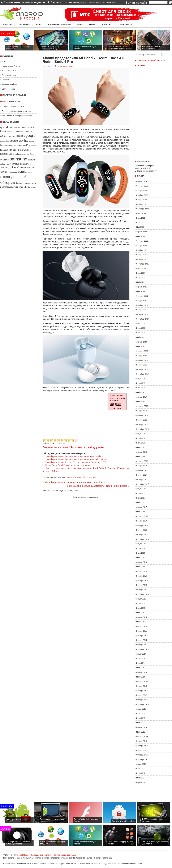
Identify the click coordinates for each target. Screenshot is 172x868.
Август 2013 (141, 709)
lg (27, 145)
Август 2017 (141, 489)
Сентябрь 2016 (142, 539)
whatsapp (11, 172)
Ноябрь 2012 (142, 750)
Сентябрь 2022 (142, 209)
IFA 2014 (14, 146)
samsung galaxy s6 (27, 167)
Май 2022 (140, 227)
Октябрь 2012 (142, 755)
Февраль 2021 (142, 296)
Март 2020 (141, 347)
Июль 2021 (141, 273)
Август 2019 (141, 379)
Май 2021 (140, 282)
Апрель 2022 (141, 232)
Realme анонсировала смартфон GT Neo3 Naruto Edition (96, 486)
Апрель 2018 (141, 452)
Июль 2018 (141, 438)
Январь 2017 (141, 521)
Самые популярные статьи (13, 107)
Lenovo (22, 145)
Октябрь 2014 (142, 645)
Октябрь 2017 (142, 480)
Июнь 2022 (141, 223)
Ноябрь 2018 (142, 420)
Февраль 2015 (142, 626)
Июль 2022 (141, 218)
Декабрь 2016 (142, 525)
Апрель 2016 (141, 562)
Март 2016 (141, 567)
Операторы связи (9, 75)
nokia (10, 154)
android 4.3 (18, 128)
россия (33, 187)
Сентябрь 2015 (142, 594)
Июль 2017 (141, 493)
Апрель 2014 (141, 672)
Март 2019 (141, 402)
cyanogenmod (11, 136)
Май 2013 (140, 723)
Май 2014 (140, 668)
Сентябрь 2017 (142, 484)
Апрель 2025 (141, 181)
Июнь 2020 (141, 333)
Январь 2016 (141, 576)
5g (1, 128)
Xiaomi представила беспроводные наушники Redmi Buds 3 (74, 456)
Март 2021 (141, 291)
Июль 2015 (141, 603)
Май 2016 (140, 558)
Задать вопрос (125, 25)
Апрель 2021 (141, 287)
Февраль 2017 (142, 516)
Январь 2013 (141, 741)
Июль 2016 (141, 548)
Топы (80, 25)
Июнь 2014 (141, 663)
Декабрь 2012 (142, 746)
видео (30, 172)
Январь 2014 (141, 686)
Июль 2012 (141, 769)
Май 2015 (140, 613)
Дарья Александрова (65, 66)
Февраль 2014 (142, 681)
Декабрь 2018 (142, 415)
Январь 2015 (141, 631)
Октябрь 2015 (142, 590)
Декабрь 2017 (142, 470)
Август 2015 (141, 599)
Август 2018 (141, 434)
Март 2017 (141, 512)
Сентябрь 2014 (142, 649)
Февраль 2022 (142, 241)
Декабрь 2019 (142, 360)
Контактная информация (65, 855)
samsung (19, 159)
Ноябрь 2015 (142, 585)
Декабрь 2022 (142, 195)
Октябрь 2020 (142, 314)
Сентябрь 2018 (142, 429)
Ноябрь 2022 (142, 200)
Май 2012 (140, 778)
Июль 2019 (141, 383)
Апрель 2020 (141, 342)
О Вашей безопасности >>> (146, 171)
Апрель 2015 (141, 617)
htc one (32, 141)
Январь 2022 (141, 246)
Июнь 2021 (141, 278)
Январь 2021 (141, 301)
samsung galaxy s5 (10, 167)
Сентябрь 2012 (142, 759)
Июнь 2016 (141, 553)
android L (10, 132)
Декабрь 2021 (142, 250)
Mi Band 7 (94, 477)
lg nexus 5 (5, 150)
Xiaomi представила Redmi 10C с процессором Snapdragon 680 (76, 462)
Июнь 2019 (141, 388)
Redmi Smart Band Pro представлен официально (69, 465)
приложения (71, 2)
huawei (5, 145)
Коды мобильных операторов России (17, 116)
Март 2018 (141, 457)
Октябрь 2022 (142, 204)
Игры (38, 25)
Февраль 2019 (142, 406)
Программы (24, 25)
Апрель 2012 (141, 782)
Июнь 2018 (141, 443)
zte (26, 172)
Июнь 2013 (141, 718)
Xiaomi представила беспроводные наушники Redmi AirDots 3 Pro (77, 459)
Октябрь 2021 (142, 259)
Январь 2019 (141, 411)
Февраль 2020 (142, 351)
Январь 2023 (141, 191)
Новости (7, 25)
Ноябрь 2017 (142, 475)
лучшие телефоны (21, 187)
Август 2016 (141, 544)
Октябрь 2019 (142, 369)
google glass (5, 141)
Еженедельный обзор (151, 61)
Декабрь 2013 (142, 691)
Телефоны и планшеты (59, 25)
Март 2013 (141, 732)
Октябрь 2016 (142, 535)
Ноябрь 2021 (142, 255)
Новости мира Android (11, 66)
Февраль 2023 (142, 186)
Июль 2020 (141, 328)
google (31, 136)
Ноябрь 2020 (142, 310)
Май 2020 (140, 337)
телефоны (95, 2)
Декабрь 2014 (142, 636)
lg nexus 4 (33, 146)
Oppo (32, 154)
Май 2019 (140, 392)
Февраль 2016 (142, 571)
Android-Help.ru (23, 855)
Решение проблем (9, 84)
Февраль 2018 (142, 461)
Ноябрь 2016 (142, 530)
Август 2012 (141, 764)
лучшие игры (23, 183)
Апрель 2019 (141, 397)
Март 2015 (141, 622)
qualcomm (5, 160)
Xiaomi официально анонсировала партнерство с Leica (75, 482)
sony (4, 171)
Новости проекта (9, 71)
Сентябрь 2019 (142, 374)
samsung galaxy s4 (21, 164)
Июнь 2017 (141, 498)
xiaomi (20, 171)
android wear (20, 132)
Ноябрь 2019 (142, 365)
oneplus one (25, 154)
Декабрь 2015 (142, 581)
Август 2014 (141, 654)
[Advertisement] (67, 417)
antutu (29, 131)
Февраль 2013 (142, 737)
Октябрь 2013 (142, 700)
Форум (92, 25)
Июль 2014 (141, 659)
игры (83, 2)
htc (26, 141)
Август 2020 (141, 324)
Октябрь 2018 (142, 425)
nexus (4, 154)
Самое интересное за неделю (24, 2)
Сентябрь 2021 (142, 264)
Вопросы (106, 25)
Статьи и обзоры (9, 89)
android (8, 127)
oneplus (16, 154)
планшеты (110, 2)
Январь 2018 (141, 466)
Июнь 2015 (141, 608)
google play (17, 141)
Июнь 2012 (141, 773)
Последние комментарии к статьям (16, 111)
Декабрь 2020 (142, 305)
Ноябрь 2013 (142, 695)
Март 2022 (141, 236)
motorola (16, 150)
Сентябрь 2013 (142, 704)
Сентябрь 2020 (142, 319)
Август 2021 (141, 269)
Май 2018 (140, 447)
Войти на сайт (136, 2)
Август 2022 (141, 213)
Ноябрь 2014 (142, 640)
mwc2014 (26, 150)
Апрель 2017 (141, 507)
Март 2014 (141, 677)
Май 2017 (140, 503)
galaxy (21, 136)
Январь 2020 (141, 356)
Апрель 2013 (141, 727)
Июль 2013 (141, 714)
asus (3, 136)
